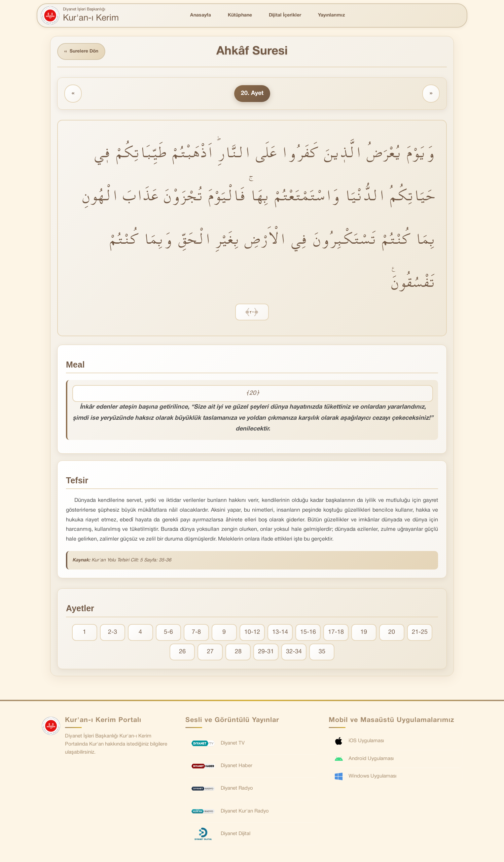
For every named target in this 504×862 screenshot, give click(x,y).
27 (210, 652)
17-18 (336, 633)
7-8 (196, 633)
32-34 (294, 652)
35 (322, 652)
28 (238, 652)
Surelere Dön (82, 52)
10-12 (252, 633)
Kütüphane (240, 15)
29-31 (266, 652)
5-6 (168, 633)
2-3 (113, 633)
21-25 (420, 633)
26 (182, 652)
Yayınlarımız (331, 15)
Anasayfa (201, 15)
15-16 (308, 633)
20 (392, 633)
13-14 (280, 633)
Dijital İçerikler (285, 15)
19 (364, 633)
